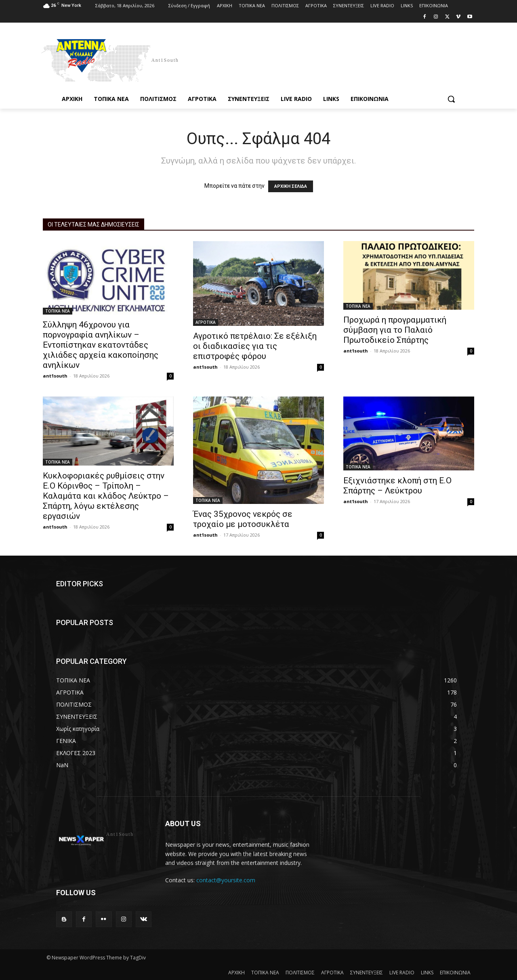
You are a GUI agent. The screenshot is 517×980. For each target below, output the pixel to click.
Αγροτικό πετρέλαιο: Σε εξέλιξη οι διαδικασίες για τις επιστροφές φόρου (255, 346)
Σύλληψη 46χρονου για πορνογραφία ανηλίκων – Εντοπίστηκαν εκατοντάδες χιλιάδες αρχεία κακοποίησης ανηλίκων (101, 345)
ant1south (55, 376)
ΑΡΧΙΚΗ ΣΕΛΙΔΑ (291, 186)
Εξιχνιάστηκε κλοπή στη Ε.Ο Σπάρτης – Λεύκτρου (397, 486)
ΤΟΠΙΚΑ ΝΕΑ (58, 311)
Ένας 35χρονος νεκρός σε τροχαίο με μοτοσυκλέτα (243, 519)
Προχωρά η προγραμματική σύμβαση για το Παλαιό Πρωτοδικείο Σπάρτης (395, 330)
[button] (451, 99)
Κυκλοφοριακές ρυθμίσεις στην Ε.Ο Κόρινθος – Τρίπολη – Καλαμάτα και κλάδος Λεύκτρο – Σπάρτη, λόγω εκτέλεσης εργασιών (106, 496)
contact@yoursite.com (226, 880)
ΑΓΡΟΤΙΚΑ (206, 322)
